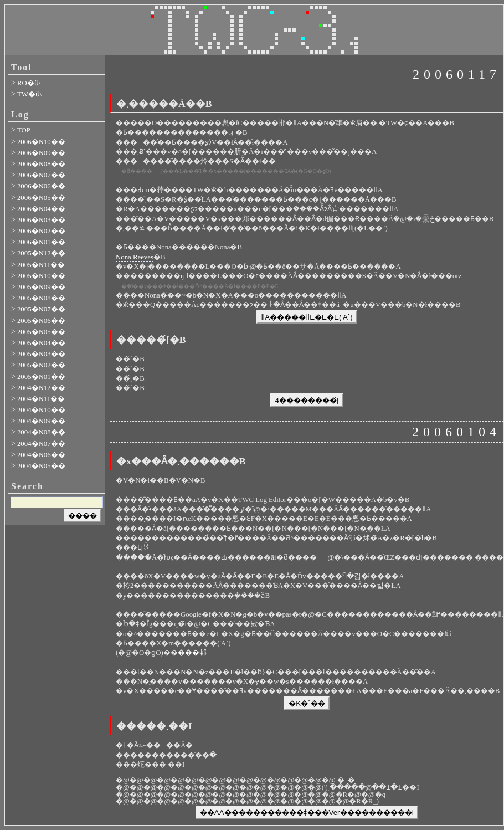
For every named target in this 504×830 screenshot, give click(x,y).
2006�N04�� (41, 209)
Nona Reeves (135, 257)
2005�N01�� (41, 377)
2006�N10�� (41, 142)
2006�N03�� (41, 220)
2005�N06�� (41, 321)
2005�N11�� (41, 265)
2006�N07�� (41, 175)
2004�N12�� (41, 388)
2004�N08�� (41, 432)
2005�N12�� (41, 253)
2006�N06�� (41, 186)
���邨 (192, 653)
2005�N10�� (41, 276)
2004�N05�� (41, 466)
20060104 (456, 432)
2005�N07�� (41, 309)
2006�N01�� (41, 242)
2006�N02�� (41, 231)
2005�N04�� (41, 343)
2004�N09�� (41, 421)
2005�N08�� (41, 298)
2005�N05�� (41, 332)
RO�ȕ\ (29, 83)
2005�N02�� (41, 365)
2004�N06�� (41, 455)
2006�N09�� (41, 153)
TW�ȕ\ (29, 94)
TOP (24, 130)
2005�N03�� (41, 354)
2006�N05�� (41, 198)
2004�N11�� (41, 399)
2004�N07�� (41, 444)
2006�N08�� (41, 164)
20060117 (457, 74)
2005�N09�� (41, 287)
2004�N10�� (41, 410)
